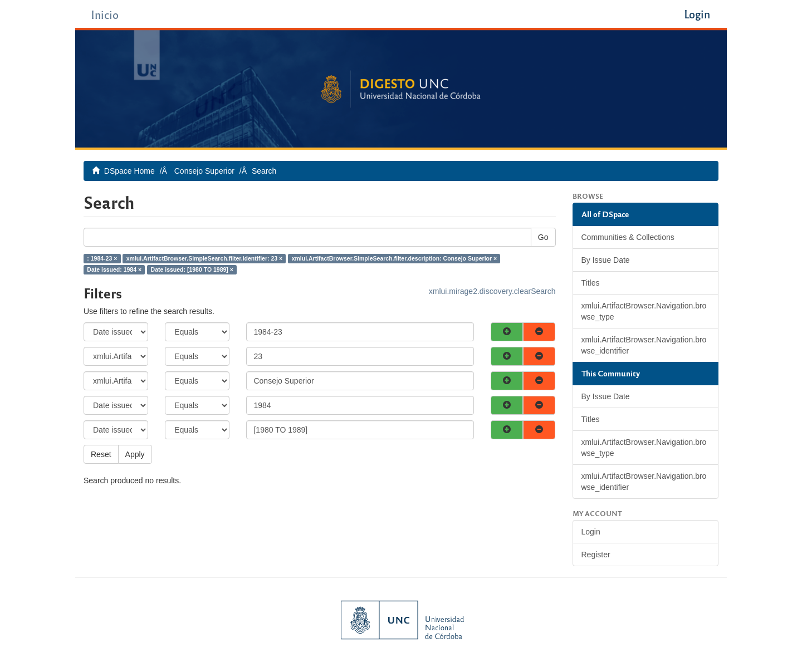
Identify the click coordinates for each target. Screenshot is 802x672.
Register (596, 555)
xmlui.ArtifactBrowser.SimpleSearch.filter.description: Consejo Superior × (394, 258)
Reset (101, 454)
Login (591, 532)
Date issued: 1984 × (114, 269)
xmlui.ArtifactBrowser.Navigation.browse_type (644, 311)
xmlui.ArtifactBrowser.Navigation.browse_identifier (644, 345)
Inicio (105, 14)
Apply (135, 454)
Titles (591, 283)
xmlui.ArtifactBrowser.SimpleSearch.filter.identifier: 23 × (204, 258)
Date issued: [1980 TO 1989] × (192, 269)
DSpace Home (129, 171)
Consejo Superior (204, 171)
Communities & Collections (628, 237)
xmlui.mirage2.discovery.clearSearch (492, 291)
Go (543, 237)
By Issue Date (606, 260)
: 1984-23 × (102, 258)
